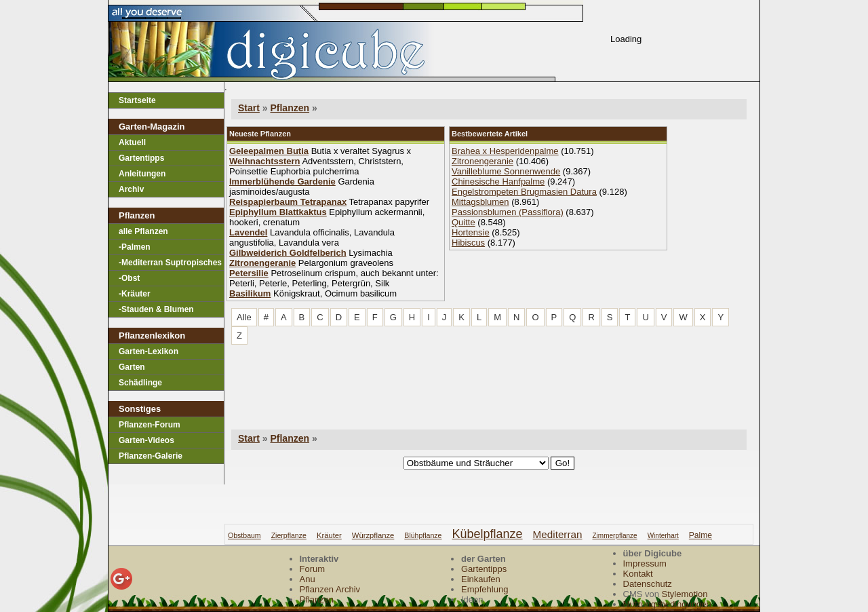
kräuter (329, 535)
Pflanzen (290, 108)
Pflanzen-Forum (150, 425)
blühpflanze (423, 535)
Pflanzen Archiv (330, 589)
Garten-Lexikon (149, 351)
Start (249, 108)
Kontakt (638, 574)
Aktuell (132, 142)
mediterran (558, 534)
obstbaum (244, 535)
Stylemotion (685, 594)
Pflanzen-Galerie (151, 456)
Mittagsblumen (480, 202)
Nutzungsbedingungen (667, 604)
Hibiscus (468, 243)
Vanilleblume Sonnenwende (506, 171)
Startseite (137, 100)
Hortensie (471, 232)
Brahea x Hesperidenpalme (505, 151)
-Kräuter (135, 294)
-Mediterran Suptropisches (170, 263)
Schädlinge (140, 383)
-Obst (129, 278)
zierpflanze (289, 535)
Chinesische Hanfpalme (498, 181)
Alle (244, 317)
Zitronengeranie (482, 161)
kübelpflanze (487, 534)
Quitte (463, 222)
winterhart (663, 536)
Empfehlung (485, 589)
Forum (313, 569)
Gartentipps (141, 158)
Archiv (131, 189)
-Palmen (135, 247)
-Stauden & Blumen (156, 309)
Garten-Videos (146, 440)
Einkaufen (481, 579)
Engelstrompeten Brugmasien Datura (524, 192)
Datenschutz (648, 584)
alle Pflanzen (143, 231)
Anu (308, 579)
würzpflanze (373, 535)
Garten (132, 367)
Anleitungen (142, 174)
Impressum (645, 563)
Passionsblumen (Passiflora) (508, 212)
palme (701, 535)
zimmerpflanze (615, 536)
